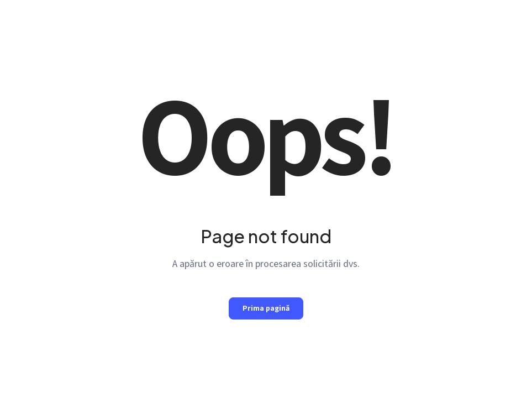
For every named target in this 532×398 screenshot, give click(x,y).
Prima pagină (266, 308)
